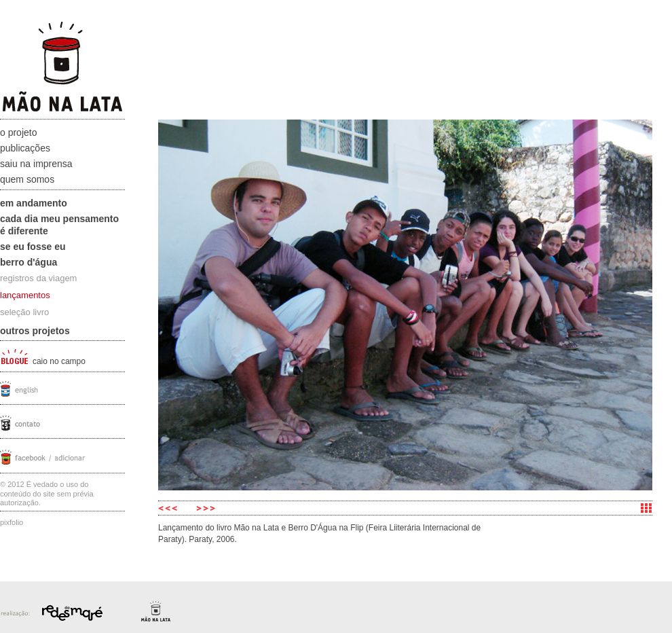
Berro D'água (29, 262)
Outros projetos (35, 331)
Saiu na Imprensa (36, 164)
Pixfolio (12, 522)
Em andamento (34, 203)
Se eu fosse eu (33, 247)
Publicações (25, 148)
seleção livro (24, 312)
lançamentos (25, 295)
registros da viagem (38, 278)
